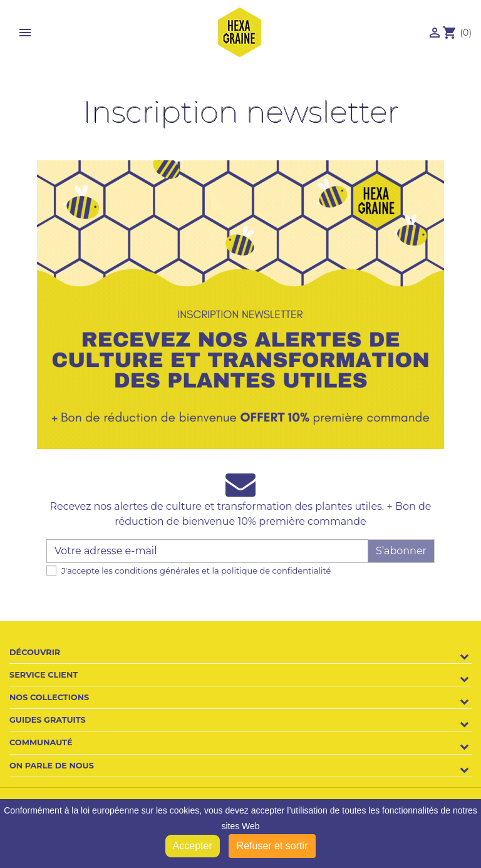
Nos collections (49, 697)
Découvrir (35, 652)
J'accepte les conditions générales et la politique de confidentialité (196, 571)
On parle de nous (52, 766)
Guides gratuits (48, 720)
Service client (44, 675)
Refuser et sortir (272, 846)
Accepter (193, 846)
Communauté (41, 742)
